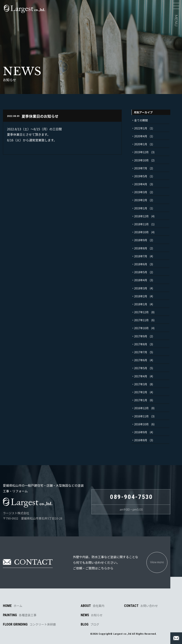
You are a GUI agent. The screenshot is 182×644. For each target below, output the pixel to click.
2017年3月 (141, 384)
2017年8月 (141, 344)
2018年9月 (141, 240)
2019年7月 (141, 168)
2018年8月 (141, 248)
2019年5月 (141, 176)
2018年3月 (141, 288)
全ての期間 (141, 120)
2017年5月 (141, 368)
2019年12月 (141, 152)
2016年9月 (141, 432)
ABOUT (93, 606)
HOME (13, 606)
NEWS (92, 615)
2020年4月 (141, 136)
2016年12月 (141, 408)
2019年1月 (141, 208)
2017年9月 (141, 336)
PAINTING (20, 615)
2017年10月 (141, 328)
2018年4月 (141, 280)
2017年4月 (141, 376)
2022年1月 (141, 128)
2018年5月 (141, 272)
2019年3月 (141, 192)
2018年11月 (141, 224)
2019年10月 (141, 160)
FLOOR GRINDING (29, 624)
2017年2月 (141, 392)
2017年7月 (141, 352)
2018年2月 (141, 296)
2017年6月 (141, 360)
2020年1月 (141, 144)
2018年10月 (141, 232)
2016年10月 (141, 424)
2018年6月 (141, 264)
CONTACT (141, 606)
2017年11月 (141, 320)
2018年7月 (141, 256)
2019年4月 (141, 184)
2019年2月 (141, 200)
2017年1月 (141, 400)
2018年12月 (141, 216)
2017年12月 (141, 312)
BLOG (90, 624)
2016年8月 (141, 440)
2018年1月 (141, 304)
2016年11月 (141, 416)
